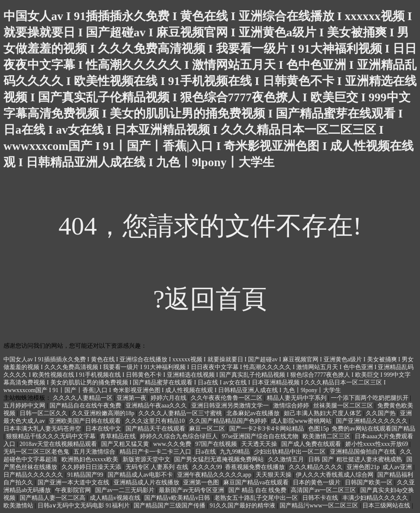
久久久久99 (207, 467)
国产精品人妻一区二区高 (53, 498)
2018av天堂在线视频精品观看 (59, 444)
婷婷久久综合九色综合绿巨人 (180, 436)
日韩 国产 (321, 459)
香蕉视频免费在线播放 (256, 467)
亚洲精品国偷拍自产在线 (364, 452)
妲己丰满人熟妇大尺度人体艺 (324, 413)
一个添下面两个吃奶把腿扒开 (370, 398)
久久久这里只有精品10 (156, 421)
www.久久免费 (173, 444)
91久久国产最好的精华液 (243, 506)
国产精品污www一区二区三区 (320, 506)
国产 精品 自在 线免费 (258, 490)
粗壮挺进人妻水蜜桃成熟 (370, 459)
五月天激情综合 (95, 452)
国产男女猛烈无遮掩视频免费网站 (220, 459)
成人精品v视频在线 (116, 498)
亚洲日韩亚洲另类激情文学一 (231, 406)
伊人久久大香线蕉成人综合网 (335, 475)
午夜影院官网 (74, 490)
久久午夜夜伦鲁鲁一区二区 (227, 398)
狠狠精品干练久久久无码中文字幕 (52, 436)
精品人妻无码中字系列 (297, 398)
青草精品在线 (119, 436)
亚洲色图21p (363, 467)
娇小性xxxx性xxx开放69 (378, 444)
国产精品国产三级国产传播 (170, 506)
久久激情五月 (287, 459)
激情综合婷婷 (292, 406)
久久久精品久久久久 (317, 467)
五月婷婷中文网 (25, 406)
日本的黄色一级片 (318, 482)
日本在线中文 (104, 429)
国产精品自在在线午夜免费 (86, 406)
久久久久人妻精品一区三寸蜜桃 (181, 413)
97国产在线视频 (217, 444)
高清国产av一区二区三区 (324, 490)
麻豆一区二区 (208, 429)
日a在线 (206, 452)
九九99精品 (236, 452)
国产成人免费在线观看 (312, 444)
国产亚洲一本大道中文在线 (74, 482)
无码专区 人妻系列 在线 (158, 467)
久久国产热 (382, 413)
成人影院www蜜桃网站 (302, 421)
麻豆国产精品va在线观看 (257, 482)
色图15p (319, 429)
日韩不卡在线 (321, 498)
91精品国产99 (86, 475)
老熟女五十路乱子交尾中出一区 (257, 498)
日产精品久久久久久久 (34, 475)
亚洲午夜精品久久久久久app (215, 475)
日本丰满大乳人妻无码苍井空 (43, 429)
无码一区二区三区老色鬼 (37, 452)
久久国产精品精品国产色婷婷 (229, 421)
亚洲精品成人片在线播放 (147, 482)
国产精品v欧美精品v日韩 (178, 498)
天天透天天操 (260, 444)
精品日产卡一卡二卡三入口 (156, 452)
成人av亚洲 (398, 467)
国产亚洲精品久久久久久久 (373, 421)
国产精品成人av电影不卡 (141, 475)
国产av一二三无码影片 (126, 490)
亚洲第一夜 (132, 398)
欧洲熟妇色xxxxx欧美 (91, 459)
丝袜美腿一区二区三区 (344, 406)
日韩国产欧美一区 (370, 482)
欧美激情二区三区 (327, 436)
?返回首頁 (210, 299)
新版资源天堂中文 (147, 459)
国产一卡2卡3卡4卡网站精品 (267, 429)
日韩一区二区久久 (44, 413)
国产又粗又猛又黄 (126, 444)
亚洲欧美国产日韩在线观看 (86, 421)
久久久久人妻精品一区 (84, 398)
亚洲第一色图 (202, 482)
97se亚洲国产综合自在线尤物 (261, 436)
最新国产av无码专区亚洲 (192, 490)
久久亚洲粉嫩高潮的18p (104, 413)
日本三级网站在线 (387, 506)
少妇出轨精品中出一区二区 (291, 452)
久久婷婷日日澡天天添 (92, 467)
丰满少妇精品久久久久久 (376, 498)
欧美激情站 (19, 506)
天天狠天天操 (274, 475)
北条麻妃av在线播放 (254, 413)
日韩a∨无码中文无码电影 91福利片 (84, 506)
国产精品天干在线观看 (156, 429)
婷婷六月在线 (169, 398)
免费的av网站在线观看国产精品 (373, 429)
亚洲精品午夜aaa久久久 (157, 406)
